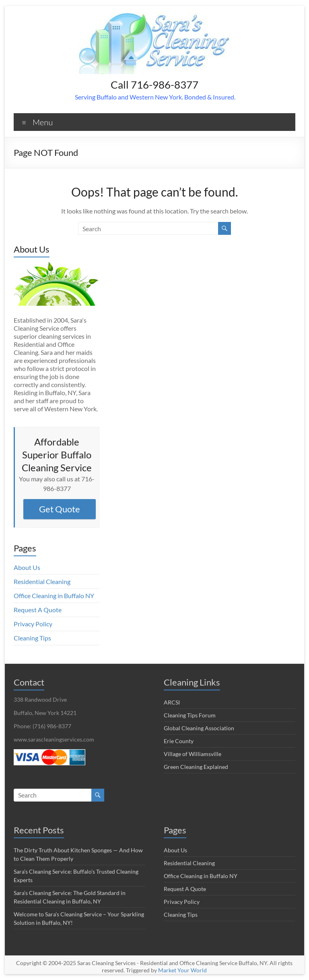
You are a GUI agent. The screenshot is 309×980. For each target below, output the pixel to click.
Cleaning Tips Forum (190, 715)
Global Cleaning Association (199, 728)
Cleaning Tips (32, 638)
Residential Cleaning (42, 581)
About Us (27, 567)
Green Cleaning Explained (196, 767)
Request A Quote (38, 610)
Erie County (179, 741)
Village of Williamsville (193, 754)
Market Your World (182, 970)
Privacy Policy (33, 624)
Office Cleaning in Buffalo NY (54, 596)
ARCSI (172, 702)
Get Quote (60, 509)
